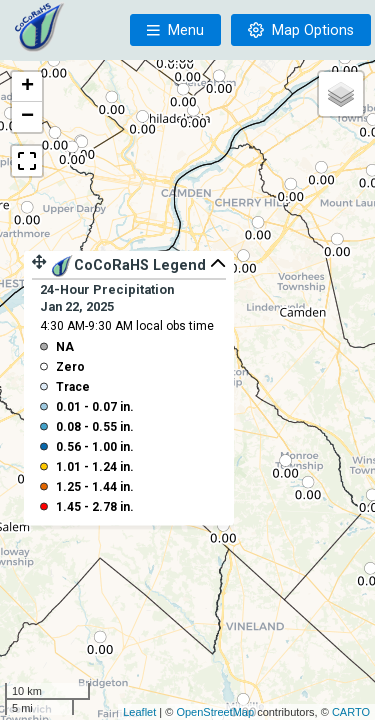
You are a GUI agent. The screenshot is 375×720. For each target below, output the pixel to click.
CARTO (351, 712)
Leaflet (139, 712)
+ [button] (27, 87)
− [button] (27, 117)
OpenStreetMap (215, 712)
